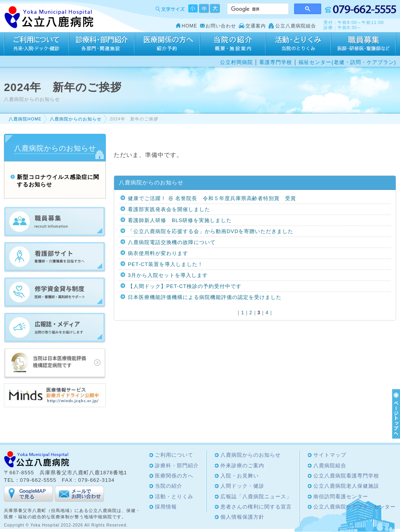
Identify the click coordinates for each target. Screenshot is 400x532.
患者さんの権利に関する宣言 (256, 507)
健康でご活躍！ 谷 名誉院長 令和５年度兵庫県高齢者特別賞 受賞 (212, 198)
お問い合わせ (221, 26)
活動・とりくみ (298, 44)
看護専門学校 (276, 62)
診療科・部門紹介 (102, 44)
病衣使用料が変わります (158, 253)
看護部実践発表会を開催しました (169, 209)
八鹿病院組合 (330, 465)
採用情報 (364, 44)
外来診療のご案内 (242, 465)
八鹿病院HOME (25, 119)
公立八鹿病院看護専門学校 (346, 476)
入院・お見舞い (240, 476)
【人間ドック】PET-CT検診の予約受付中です (185, 286)
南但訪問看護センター (341, 496)
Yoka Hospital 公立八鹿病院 (49, 17)
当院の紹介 (233, 44)
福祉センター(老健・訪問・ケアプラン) (347, 62)
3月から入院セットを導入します (168, 275)
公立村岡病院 (236, 62)
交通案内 (256, 26)
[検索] (257, 9)
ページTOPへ (395, 414)
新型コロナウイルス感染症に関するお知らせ (58, 181)
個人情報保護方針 (242, 517)
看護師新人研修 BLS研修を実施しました (180, 220)
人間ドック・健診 (242, 486)
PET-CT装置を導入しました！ (165, 264)
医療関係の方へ (167, 44)
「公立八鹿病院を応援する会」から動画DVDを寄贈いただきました (211, 231)
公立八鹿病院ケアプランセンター (355, 507)
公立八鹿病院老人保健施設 (346, 486)
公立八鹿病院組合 (296, 26)
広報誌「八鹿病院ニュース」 (256, 496)
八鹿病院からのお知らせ (76, 119)
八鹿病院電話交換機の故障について (172, 242)
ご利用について (36, 44)
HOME (189, 26)
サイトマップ (330, 455)
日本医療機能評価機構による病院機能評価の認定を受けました (205, 297)
